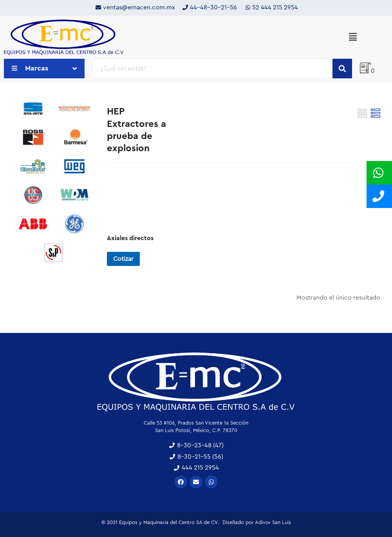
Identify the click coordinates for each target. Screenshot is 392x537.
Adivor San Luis (273, 522)
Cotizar (123, 259)
